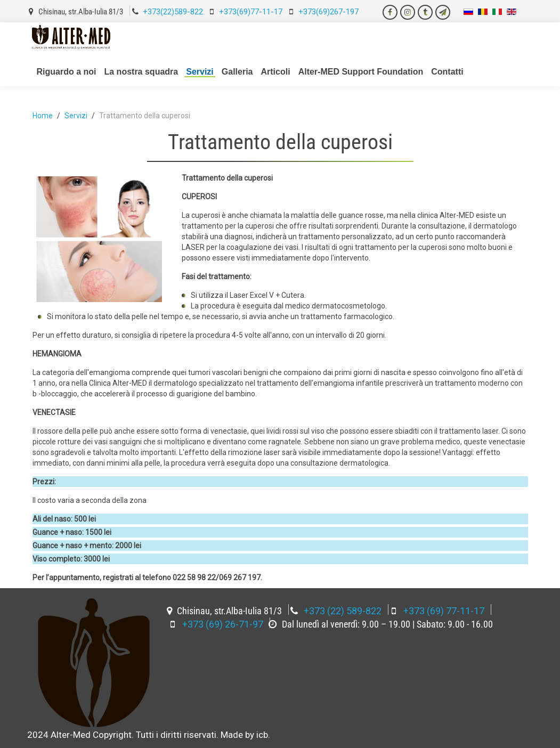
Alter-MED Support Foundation (361, 72)
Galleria (237, 72)
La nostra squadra (141, 72)
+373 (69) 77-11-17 (444, 611)
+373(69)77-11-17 (251, 12)
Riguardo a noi (67, 72)
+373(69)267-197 (328, 12)
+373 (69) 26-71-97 (223, 624)
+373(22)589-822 (173, 12)
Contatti (447, 72)
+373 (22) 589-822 (343, 611)
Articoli (276, 72)
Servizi (200, 72)
